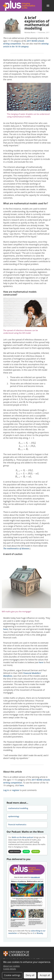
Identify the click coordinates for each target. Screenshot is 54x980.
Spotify (26, 851)
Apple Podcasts (15, 851)
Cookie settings (12, 975)
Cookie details (10, 969)
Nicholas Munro (30, 32)
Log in (6, 790)
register (16, 790)
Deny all (30, 975)
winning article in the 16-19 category (26, 45)
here (6, 629)
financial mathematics (17, 825)
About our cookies (11, 966)
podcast (22, 837)
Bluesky (40, 933)
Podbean (36, 851)
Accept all (45, 975)
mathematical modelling (18, 808)
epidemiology (14, 816)
